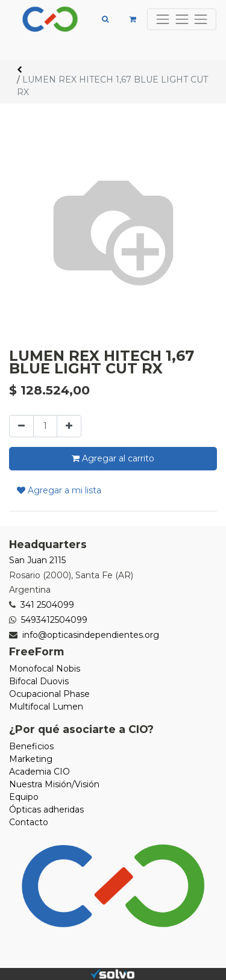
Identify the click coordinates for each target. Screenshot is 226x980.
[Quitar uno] (21, 426)
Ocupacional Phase (49, 694)
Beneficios (31, 746)
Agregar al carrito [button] (113, 458)
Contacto (29, 822)
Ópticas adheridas (46, 810)
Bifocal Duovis (39, 681)
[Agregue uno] (69, 426)
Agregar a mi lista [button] (59, 490)
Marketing (31, 759)
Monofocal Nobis (45, 669)
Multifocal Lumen (46, 707)
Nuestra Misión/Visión (54, 784)
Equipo (24, 797)
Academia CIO (39, 772)
